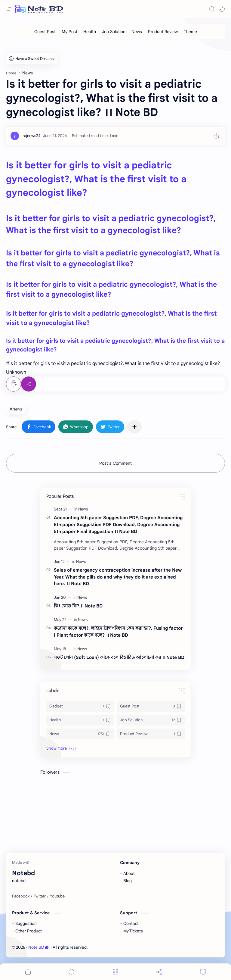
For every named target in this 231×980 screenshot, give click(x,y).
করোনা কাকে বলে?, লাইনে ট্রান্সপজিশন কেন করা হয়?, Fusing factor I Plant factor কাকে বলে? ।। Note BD (118, 632)
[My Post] (69, 32)
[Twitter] (40, 896)
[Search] (212, 9)
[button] (222, 9)
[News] (137, 32)
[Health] (90, 32)
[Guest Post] (45, 32)
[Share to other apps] (134, 427)
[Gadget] (80, 706)
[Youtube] (57, 896)
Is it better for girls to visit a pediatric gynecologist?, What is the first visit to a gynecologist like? (96, 179)
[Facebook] (21, 896)
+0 (29, 384)
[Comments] (203, 972)
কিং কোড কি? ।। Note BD (78, 606)
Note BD (38, 947)
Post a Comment (115, 463)
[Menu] (115, 972)
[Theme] (190, 32)
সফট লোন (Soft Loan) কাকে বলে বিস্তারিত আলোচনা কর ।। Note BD (119, 657)
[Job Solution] (114, 32)
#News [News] (16, 409)
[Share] (159, 972)
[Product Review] (163, 32)
